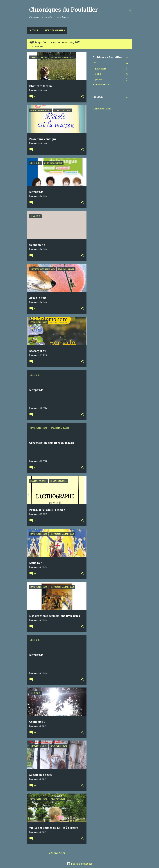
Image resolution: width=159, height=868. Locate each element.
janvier (99, 80)
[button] (82, 97)
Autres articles (57, 853)
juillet (98, 74)
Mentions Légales (54, 30)
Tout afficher (36, 46)
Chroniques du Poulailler (63, 10)
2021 (95, 63)
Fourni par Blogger (79, 864)
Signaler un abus (102, 109)
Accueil (33, 30)
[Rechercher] (130, 10)
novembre (101, 69)
